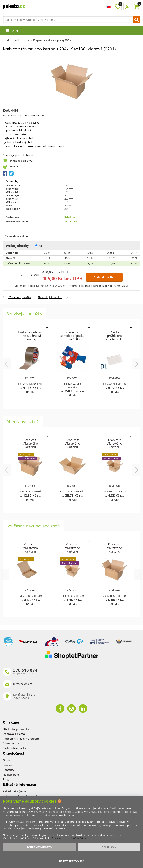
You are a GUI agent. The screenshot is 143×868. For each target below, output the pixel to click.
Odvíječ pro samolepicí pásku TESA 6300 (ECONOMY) (72, 337)
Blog (6, 779)
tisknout (15, 167)
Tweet (11, 173)
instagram (71, 708)
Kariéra (7, 765)
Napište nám (11, 775)
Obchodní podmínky (16, 729)
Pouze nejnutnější (39, 847)
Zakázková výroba (14, 791)
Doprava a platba (14, 734)
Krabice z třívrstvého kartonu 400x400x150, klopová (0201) (72, 447)
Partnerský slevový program (21, 739)
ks (39, 246)
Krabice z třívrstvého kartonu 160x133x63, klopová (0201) (114, 447)
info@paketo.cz (23, 684)
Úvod (6, 40)
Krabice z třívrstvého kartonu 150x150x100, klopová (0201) (72, 551)
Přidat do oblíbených (22, 161)
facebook (60, 708)
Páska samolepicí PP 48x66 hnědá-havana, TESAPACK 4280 (30, 337)
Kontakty (8, 770)
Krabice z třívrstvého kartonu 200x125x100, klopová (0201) (114, 551)
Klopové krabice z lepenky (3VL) (52, 40)
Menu (16, 30)
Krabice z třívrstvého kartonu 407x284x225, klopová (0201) (30, 447)
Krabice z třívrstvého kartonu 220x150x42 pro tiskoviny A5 (30, 551)
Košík (136, 6)
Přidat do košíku (104, 277)
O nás (7, 760)
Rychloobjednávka (15, 748)
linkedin (83, 708)
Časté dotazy (11, 743)
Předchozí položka (20, 297)
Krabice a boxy (21, 40)
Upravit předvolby (71, 861)
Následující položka (50, 297)
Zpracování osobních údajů (69, 839)
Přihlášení (127, 6)
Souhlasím (109, 847)
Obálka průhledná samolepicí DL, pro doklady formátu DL (114, 339)
